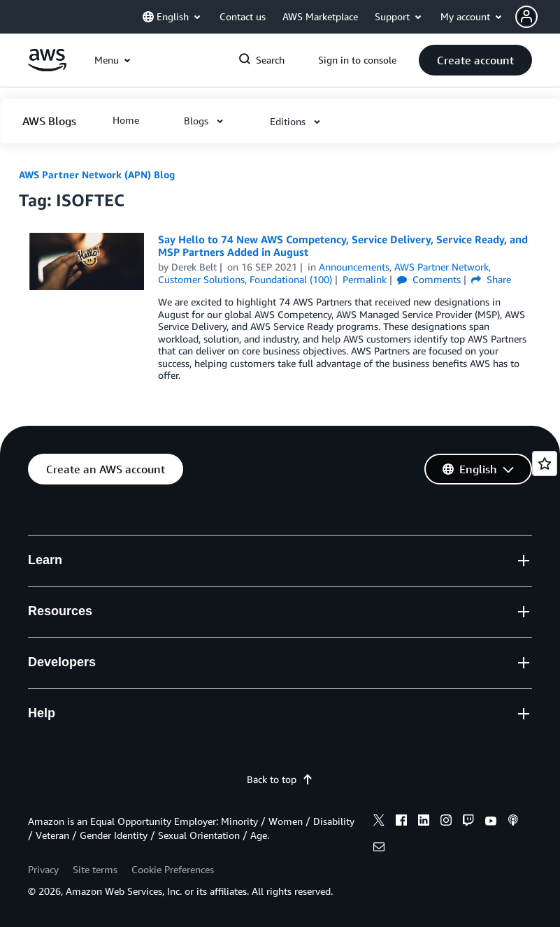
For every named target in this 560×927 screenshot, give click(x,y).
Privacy (43, 869)
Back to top (280, 779)
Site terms (95, 869)
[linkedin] (424, 822)
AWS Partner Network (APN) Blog (97, 174)
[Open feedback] (545, 463)
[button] (538, 17)
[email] (379, 849)
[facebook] (401, 822)
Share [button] (491, 279)
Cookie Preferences (173, 869)
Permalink (365, 279)
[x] (379, 822)
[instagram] (446, 822)
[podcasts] (513, 822)
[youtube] (491, 822)
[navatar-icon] (526, 17)
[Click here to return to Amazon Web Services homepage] (47, 67)
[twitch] (468, 822)
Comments (429, 279)
